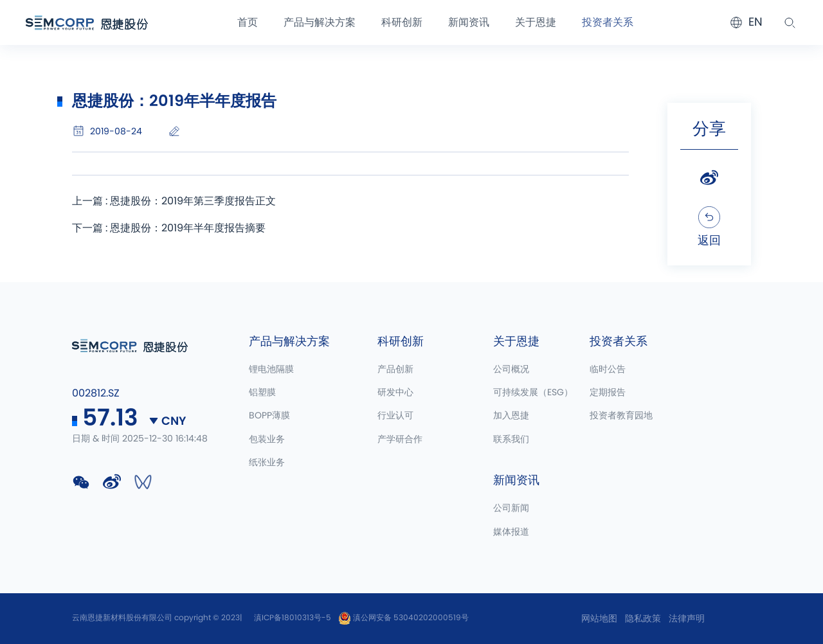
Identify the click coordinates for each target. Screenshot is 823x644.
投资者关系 (608, 22)
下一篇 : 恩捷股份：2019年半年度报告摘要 (169, 228)
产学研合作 (400, 440)
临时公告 (608, 370)
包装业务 (267, 440)
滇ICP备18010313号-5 (293, 618)
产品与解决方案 (320, 22)
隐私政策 (643, 619)
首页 (248, 22)
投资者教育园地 (621, 416)
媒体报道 (511, 532)
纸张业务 (267, 463)
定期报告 (608, 393)
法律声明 (687, 619)
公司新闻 (511, 508)
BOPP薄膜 (269, 416)
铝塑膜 (262, 393)
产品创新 (395, 370)
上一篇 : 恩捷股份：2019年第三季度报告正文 (174, 201)
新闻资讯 (469, 22)
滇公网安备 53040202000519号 (403, 618)
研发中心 (395, 393)
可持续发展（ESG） (533, 393)
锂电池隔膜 (271, 370)
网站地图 (599, 619)
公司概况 (511, 370)
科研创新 (402, 22)
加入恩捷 (511, 416)
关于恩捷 (536, 22)
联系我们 (511, 440)
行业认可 (395, 416)
